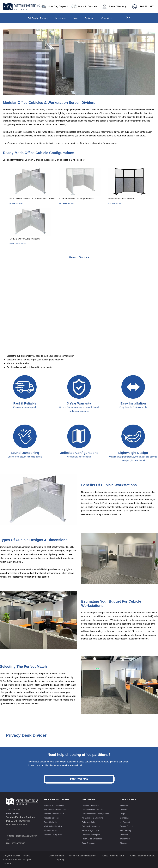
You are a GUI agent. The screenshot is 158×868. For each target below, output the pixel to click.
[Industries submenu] (66, 18)
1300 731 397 (79, 779)
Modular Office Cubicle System (25, 239)
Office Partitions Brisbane (143, 856)
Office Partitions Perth (113, 856)
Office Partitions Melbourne (82, 856)
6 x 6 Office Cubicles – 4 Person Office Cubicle (32, 199)
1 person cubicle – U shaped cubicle (77, 199)
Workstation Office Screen (121, 199)
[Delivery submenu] (94, 18)
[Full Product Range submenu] (48, 18)
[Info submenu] (78, 18)
